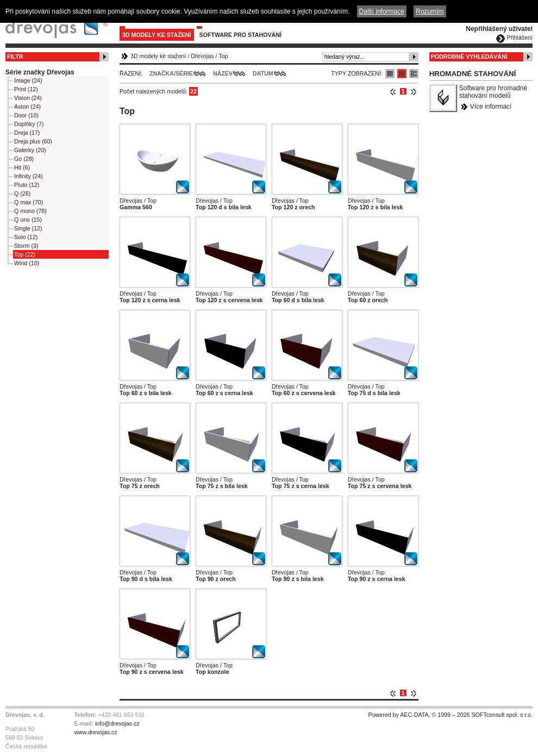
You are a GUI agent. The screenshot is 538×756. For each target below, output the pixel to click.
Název (223, 73)
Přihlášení (520, 38)
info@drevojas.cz (117, 723)
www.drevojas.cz (95, 732)
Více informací (491, 107)
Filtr (15, 57)
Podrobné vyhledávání (469, 57)
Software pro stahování (240, 35)
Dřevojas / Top (138, 201)
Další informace (382, 11)
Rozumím (430, 11)
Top (223, 56)
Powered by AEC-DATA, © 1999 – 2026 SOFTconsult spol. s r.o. (451, 715)
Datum (263, 73)
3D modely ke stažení (157, 35)
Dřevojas (202, 56)
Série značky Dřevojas (40, 72)
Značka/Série (171, 73)
